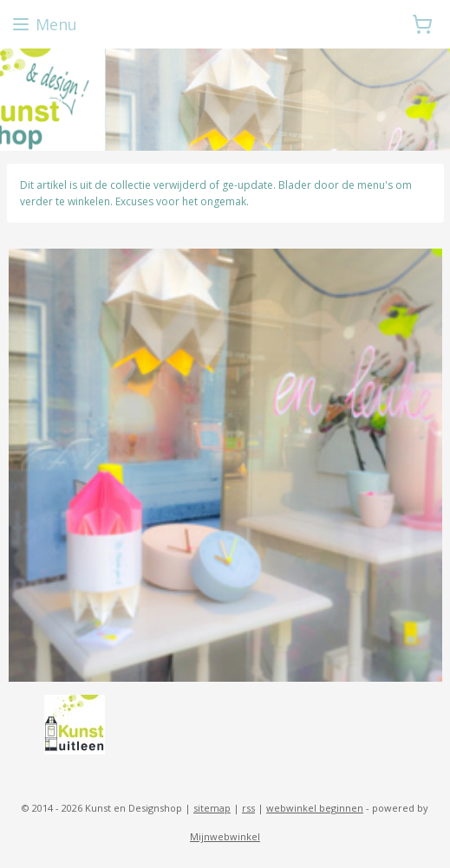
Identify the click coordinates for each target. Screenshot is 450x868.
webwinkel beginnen (315, 808)
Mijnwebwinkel (225, 836)
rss (248, 808)
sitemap (212, 808)
